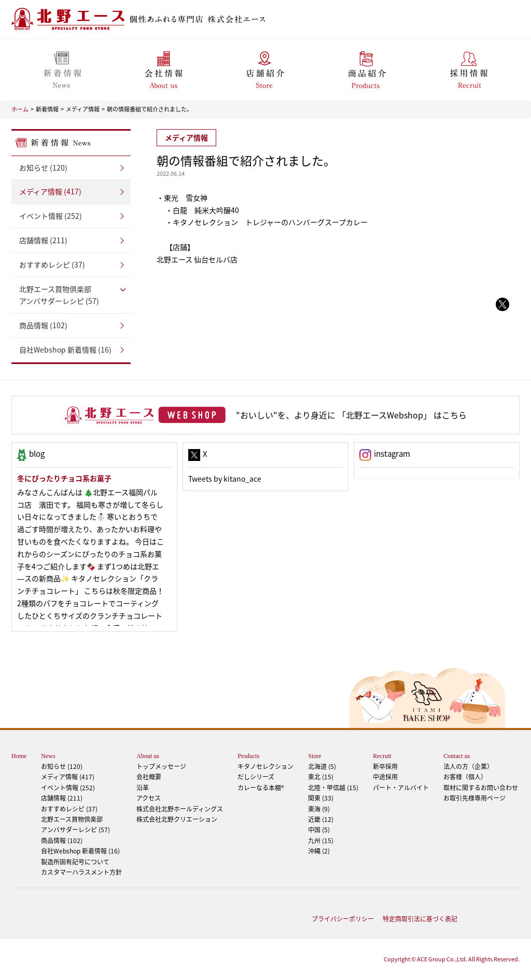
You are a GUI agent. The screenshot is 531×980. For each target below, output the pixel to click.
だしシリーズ (256, 777)
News (48, 756)
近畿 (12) (321, 819)
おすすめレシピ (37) (52, 264)
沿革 (143, 788)
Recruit (382, 756)
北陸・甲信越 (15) (333, 788)
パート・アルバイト (401, 788)
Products (248, 756)
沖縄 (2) (319, 851)
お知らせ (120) (43, 167)
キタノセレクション (265, 766)
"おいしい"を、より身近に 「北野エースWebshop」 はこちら (351, 415)
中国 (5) (319, 830)
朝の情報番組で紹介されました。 (150, 109)
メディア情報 (83, 109)
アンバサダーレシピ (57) (71, 295)
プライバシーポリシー (343, 919)
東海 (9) (319, 809)
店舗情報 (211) (43, 240)
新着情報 (47, 109)
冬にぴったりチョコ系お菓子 (64, 478)
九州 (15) (321, 841)
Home (19, 756)
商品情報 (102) (43, 325)
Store (315, 756)
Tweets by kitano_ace (225, 479)
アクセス (149, 798)
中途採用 (385, 777)
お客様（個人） (465, 777)
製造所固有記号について (75, 862)
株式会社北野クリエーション (177, 819)
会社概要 (149, 777)
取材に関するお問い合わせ (481, 788)
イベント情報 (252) (51, 216)
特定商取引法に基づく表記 (420, 919)
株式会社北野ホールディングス (180, 809)
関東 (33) (321, 798)
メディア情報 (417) (50, 191)
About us (148, 756)
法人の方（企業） (468, 766)
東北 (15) (321, 777)
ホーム (20, 109)
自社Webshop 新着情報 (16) (65, 349)
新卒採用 (385, 766)
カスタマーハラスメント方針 (81, 872)
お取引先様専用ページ (474, 798)
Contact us (457, 756)
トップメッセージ (161, 766)
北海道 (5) (322, 766)
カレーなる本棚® (261, 788)
